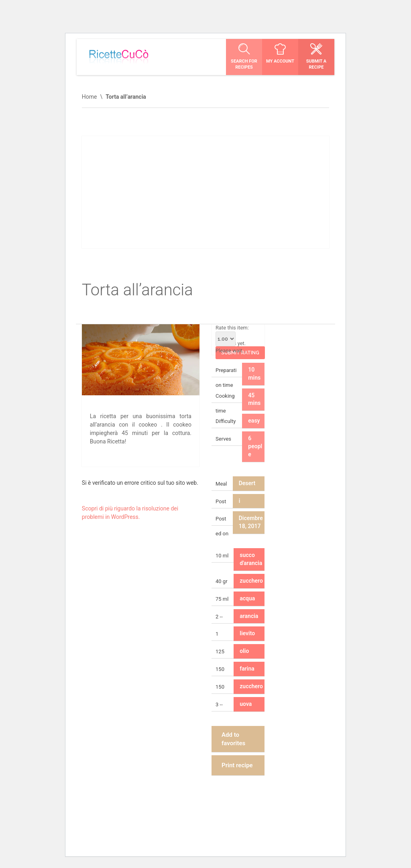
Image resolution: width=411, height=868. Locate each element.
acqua (247, 598)
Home (90, 97)
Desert (247, 483)
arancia (249, 616)
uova (246, 704)
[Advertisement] (205, 192)
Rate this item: (232, 335)
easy (254, 421)
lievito (247, 633)
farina (247, 669)
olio (244, 651)
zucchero (251, 581)
